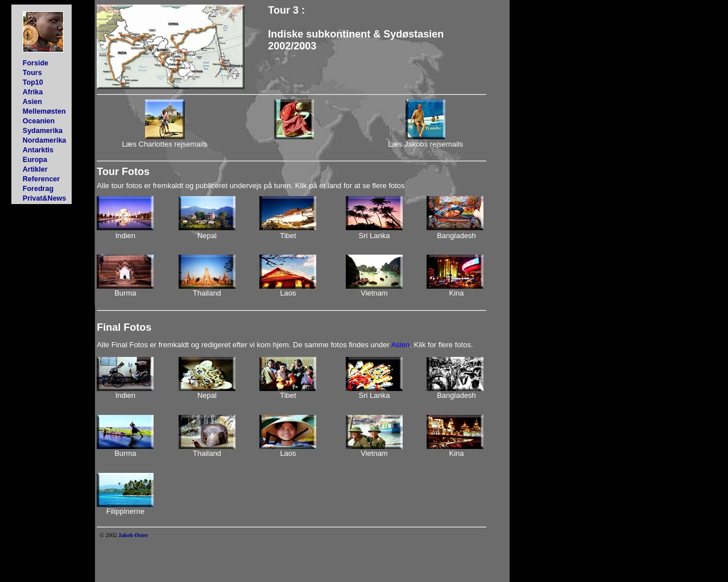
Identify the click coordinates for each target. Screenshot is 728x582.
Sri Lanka (375, 236)
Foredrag (38, 189)
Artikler (35, 169)
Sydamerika (43, 131)
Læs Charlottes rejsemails (165, 144)
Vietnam (374, 293)
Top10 (33, 82)
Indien (125, 236)
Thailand (207, 293)
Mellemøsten (44, 111)
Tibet (288, 236)
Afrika (33, 92)
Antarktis (38, 150)
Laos (288, 293)
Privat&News (45, 198)
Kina (457, 293)
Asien (32, 102)
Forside (36, 63)
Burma (125, 293)
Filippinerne (125, 511)
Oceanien (39, 121)
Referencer (41, 179)
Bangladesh (456, 236)
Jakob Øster (133, 535)
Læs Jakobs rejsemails (425, 144)
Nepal (207, 236)
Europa (35, 160)
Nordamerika (45, 140)
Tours (32, 73)
